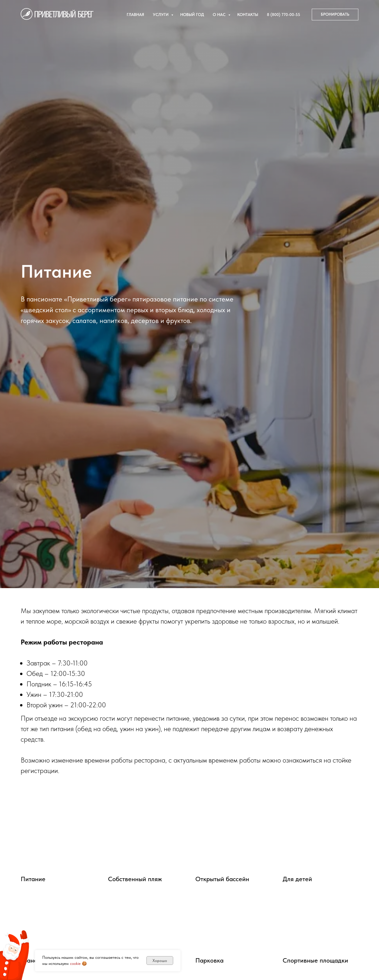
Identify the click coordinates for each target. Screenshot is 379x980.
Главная (135, 15)
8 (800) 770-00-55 (284, 15)
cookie (75, 963)
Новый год (192, 15)
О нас (220, 15)
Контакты (248, 15)
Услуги (161, 15)
